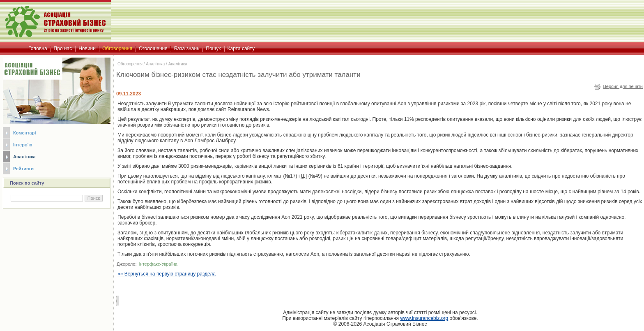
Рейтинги (23, 169)
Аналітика (24, 157)
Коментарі (24, 133)
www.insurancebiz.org (424, 318)
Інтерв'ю (23, 145)
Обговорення (130, 64)
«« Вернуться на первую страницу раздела (167, 274)
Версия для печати (623, 86)
